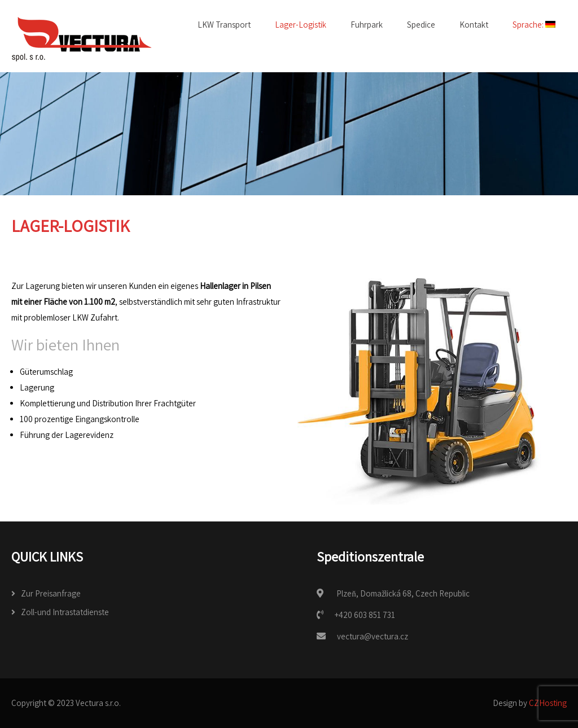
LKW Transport (224, 25)
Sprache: (534, 25)
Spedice (421, 25)
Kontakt (474, 25)
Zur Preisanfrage (51, 593)
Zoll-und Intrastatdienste (65, 612)
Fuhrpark (367, 25)
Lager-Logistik (301, 25)
